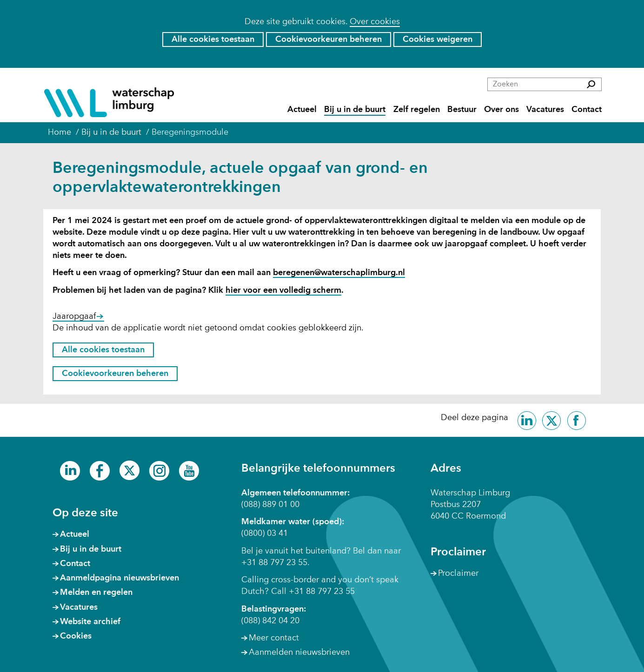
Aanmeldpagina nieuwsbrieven (120, 578)
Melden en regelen (96, 593)
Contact (587, 110)
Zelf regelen (417, 110)
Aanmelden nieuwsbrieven (299, 652)
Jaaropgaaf (78, 317)
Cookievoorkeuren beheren (329, 40)
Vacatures (545, 110)
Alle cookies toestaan (213, 40)
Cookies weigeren (438, 40)
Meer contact (274, 638)
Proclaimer (458, 573)
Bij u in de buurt (355, 110)
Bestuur (462, 110)
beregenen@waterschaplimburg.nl (339, 273)
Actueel (302, 110)
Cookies (76, 636)
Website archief (90, 622)
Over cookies (375, 22)
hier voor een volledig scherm (283, 291)
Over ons (501, 110)
